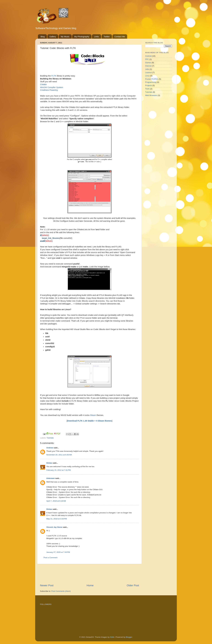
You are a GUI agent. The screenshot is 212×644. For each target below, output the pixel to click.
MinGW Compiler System (52, 87)
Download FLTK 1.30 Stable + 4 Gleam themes (90, 421)
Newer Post (47, 585)
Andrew (50, 448)
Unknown (51, 478)
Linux (147, 76)
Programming (151, 82)
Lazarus (148, 72)
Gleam (93, 415)
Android (148, 56)
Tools (147, 89)
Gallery (53, 37)
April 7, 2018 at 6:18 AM (56, 501)
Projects (149, 85)
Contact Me (120, 37)
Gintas (49, 463)
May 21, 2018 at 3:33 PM (57, 519)
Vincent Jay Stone (54, 527)
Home (90, 585)
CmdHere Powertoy (49, 90)
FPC (147, 59)
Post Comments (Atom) (61, 591)
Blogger (129, 637)
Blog (43, 37)
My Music (65, 37)
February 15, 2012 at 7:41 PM (58, 470)
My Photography (82, 37)
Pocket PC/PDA (152, 79)
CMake (43, 84)
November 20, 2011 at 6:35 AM (59, 455)
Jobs (147, 69)
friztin (112, 637)
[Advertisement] (90, 574)
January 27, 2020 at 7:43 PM (58, 552)
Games (148, 63)
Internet (148, 66)
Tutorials (50, 438)
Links (96, 37)
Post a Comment (51, 558)
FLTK (54, 76)
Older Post (133, 585)
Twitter (107, 37)
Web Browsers (151, 95)
